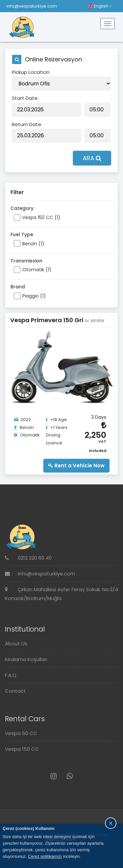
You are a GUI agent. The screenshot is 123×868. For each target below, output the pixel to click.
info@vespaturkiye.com (32, 6)
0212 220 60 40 (28, 558)
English (100, 6)
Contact (15, 691)
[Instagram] (54, 776)
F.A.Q (11, 675)
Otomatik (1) (37, 270)
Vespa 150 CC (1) (41, 217)
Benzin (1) (33, 244)
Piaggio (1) (34, 296)
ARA (92, 158)
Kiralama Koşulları (26, 659)
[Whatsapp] (70, 776)
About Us (16, 644)
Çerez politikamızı (45, 856)
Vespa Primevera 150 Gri (47, 320)
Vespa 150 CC (22, 749)
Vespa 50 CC (21, 733)
